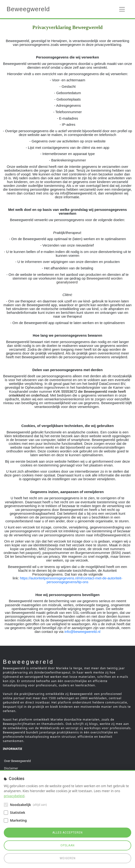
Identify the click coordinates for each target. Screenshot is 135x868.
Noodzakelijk (20, 805)
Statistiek (18, 812)
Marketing (18, 820)
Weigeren (68, 858)
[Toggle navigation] (122, 9)
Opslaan (67, 845)
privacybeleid (14, 796)
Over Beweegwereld (17, 761)
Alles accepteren (67, 833)
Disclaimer (11, 768)
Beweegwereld (28, 9)
